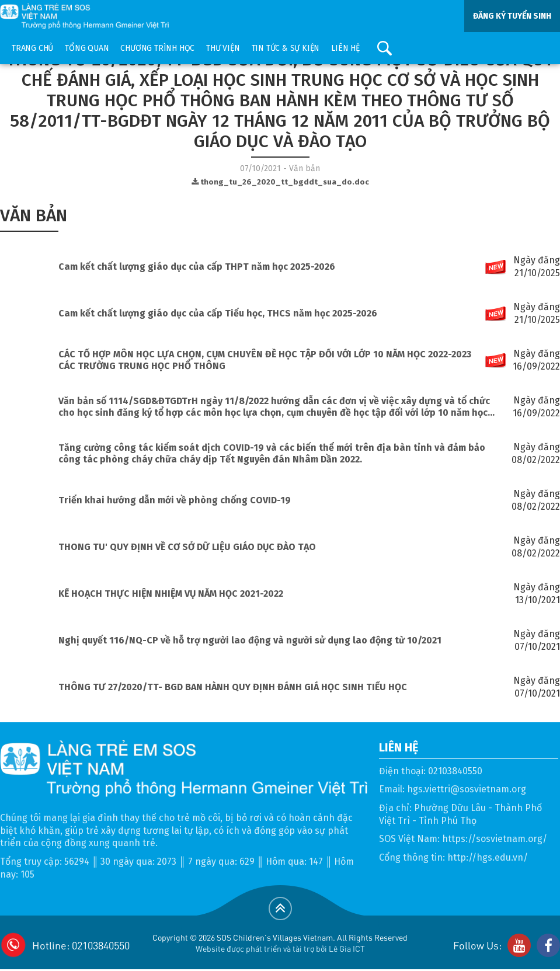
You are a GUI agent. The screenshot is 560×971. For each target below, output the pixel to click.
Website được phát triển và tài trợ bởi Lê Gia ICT (280, 948)
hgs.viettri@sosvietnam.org (467, 789)
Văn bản (34, 215)
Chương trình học (157, 48)
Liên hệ (345, 48)
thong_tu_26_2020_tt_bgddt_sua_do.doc (280, 182)
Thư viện (223, 48)
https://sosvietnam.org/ (495, 839)
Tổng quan (87, 48)
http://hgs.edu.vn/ (488, 857)
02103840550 (455, 771)
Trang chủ (32, 48)
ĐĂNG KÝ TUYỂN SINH (512, 16)
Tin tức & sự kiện (286, 48)
